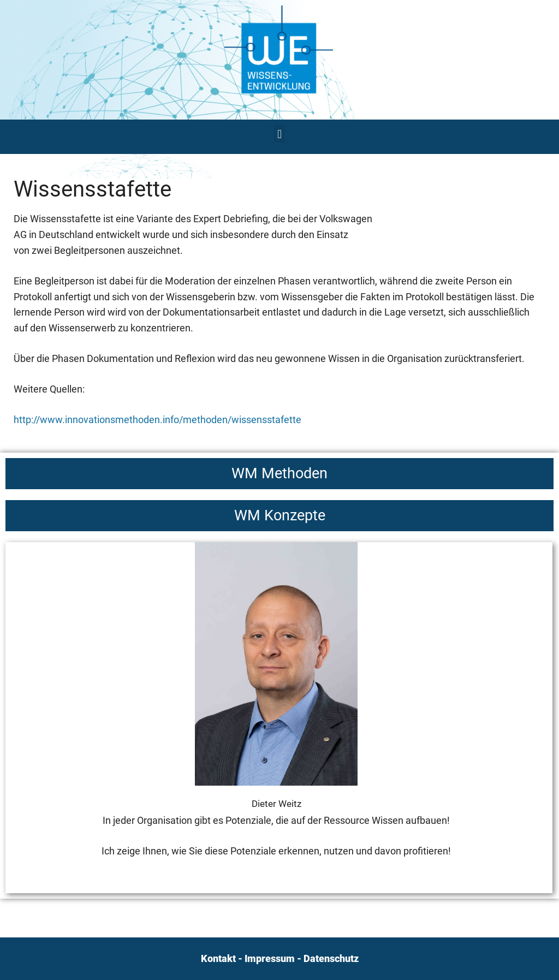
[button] (279, 134)
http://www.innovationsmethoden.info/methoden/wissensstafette (157, 420)
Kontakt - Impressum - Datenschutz (280, 958)
